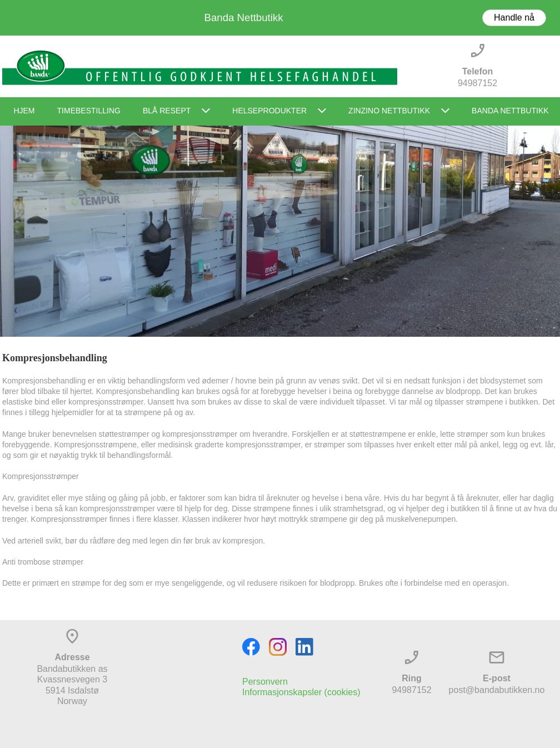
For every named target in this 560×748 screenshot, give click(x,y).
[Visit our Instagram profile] (278, 647)
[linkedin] (304, 647)
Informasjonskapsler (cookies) (301, 692)
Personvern (265, 682)
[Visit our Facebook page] (251, 647)
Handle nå (514, 18)
